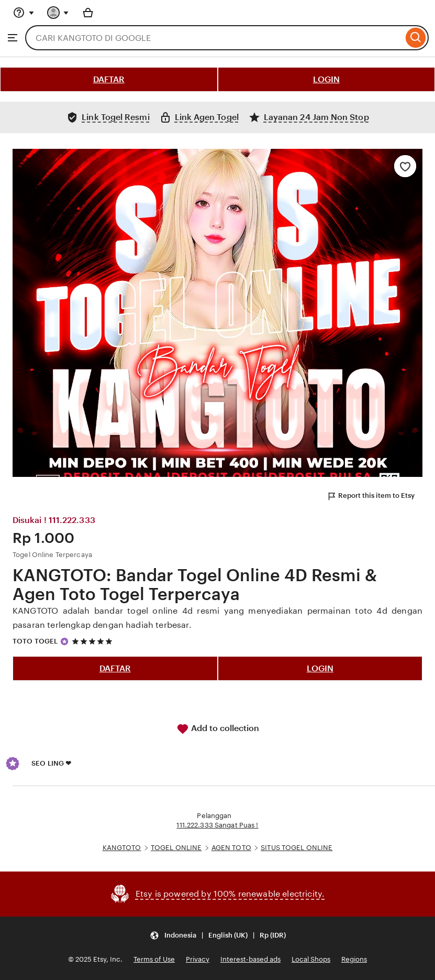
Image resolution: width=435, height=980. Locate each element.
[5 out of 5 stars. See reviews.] (94, 641)
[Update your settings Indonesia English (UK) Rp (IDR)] (218, 936)
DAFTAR (109, 79)
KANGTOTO (122, 848)
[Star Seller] (64, 641)
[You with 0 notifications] (58, 13)
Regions (354, 959)
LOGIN (326, 79)
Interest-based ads (250, 959)
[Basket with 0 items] (88, 13)
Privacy (198, 959)
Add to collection (218, 729)
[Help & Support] (24, 13)
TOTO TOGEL (35, 641)
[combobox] (214, 38)
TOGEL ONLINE (176, 848)
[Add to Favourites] (405, 166)
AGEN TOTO (231, 848)
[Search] (416, 38)
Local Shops (311, 959)
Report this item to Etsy (371, 496)
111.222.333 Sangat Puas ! (217, 825)
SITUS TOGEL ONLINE (297, 848)
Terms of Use (154, 959)
